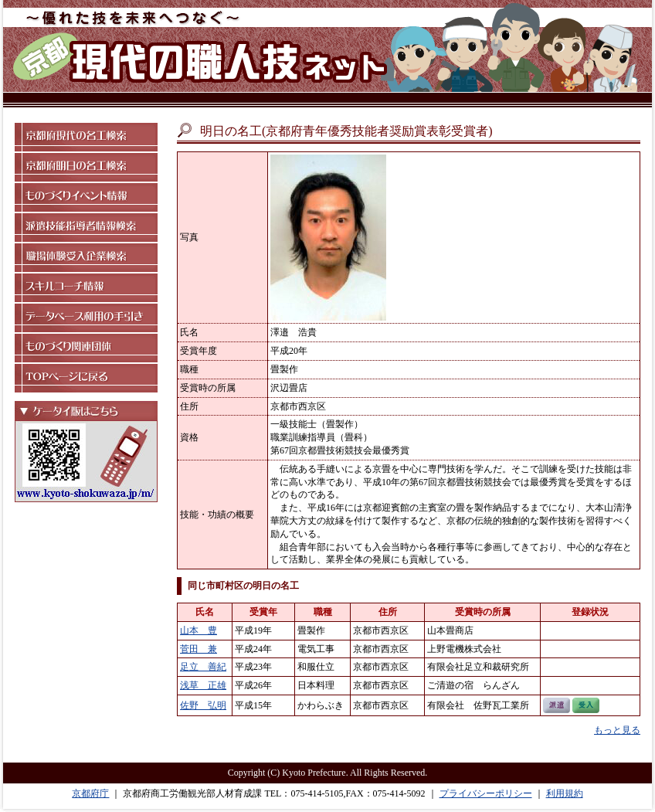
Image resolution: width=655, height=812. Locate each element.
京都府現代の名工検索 (86, 137)
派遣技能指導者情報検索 (86, 228)
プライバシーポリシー (486, 793)
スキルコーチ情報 (86, 288)
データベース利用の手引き (86, 318)
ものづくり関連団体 (86, 348)
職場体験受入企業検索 (86, 258)
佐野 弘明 (203, 705)
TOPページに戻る (86, 378)
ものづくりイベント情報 (86, 197)
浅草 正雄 (203, 685)
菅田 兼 (199, 649)
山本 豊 (199, 630)
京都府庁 (90, 793)
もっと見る (617, 730)
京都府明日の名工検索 (86, 167)
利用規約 (565, 793)
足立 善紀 (203, 667)
